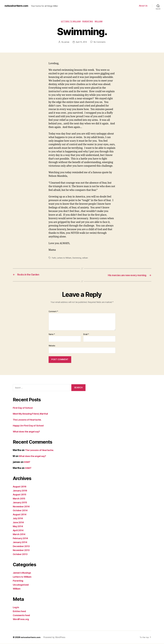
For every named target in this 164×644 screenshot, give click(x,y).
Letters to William (70, 22)
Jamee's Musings (23, 573)
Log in (16, 608)
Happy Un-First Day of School (30, 426)
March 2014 (20, 534)
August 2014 (20, 515)
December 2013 (22, 546)
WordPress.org (22, 619)
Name (52, 334)
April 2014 (19, 531)
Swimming (77, 258)
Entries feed (20, 611)
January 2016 (21, 491)
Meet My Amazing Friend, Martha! (32, 414)
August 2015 (20, 495)
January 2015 (21, 503)
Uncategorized (21, 585)
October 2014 (21, 511)
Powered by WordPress (55, 637)
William (100, 22)
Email (86, 334)
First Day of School (24, 408)
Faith (54, 258)
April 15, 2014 (81, 42)
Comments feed (22, 615)
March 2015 (20, 499)
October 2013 (21, 554)
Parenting (88, 22)
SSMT (27, 462)
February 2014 (21, 538)
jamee (66, 42)
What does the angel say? (28, 432)
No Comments (100, 42)
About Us (143, 6)
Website (52, 346)
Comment (53, 312)
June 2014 (19, 523)
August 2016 (20, 487)
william (85, 258)
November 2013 (22, 550)
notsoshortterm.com (18, 6)
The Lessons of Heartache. (28, 420)
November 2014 (22, 507)
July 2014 (19, 519)
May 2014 (18, 527)
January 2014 (21, 542)
